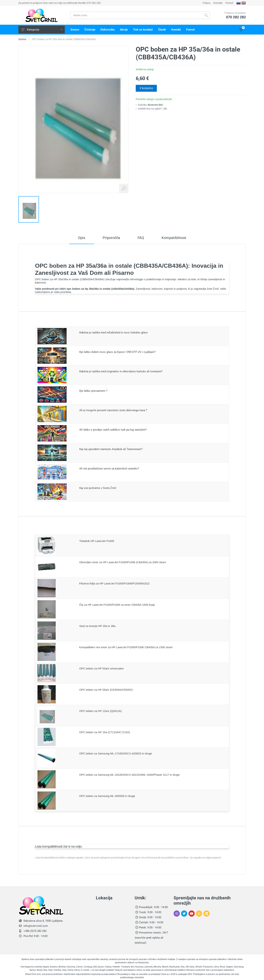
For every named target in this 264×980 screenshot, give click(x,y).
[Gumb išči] (206, 15)
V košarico (146, 88)
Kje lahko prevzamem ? (93, 391)
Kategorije (42, 30)
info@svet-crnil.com (35, 926)
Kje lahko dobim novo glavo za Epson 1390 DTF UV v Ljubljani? (117, 352)
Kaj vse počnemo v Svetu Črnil (98, 488)
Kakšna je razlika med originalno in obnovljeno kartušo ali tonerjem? (121, 371)
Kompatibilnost (174, 238)
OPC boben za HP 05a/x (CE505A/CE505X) (106, 690)
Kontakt (218, 3)
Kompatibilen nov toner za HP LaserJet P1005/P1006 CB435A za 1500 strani (126, 647)
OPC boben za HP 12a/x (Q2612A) (101, 711)
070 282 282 (94, 3)
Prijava (207, 3)
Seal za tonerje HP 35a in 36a (97, 626)
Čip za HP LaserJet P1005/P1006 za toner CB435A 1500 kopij (117, 605)
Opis (82, 238)
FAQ (141, 238)
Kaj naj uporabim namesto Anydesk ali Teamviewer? (111, 449)
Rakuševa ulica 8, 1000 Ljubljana (43, 921)
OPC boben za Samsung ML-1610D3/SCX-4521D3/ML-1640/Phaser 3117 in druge (130, 775)
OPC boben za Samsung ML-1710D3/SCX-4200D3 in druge (116, 753)
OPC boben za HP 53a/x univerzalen (102, 668)
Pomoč (229, 3)
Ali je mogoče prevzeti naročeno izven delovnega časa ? (113, 410)
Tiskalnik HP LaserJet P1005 (97, 541)
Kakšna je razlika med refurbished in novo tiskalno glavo (114, 333)
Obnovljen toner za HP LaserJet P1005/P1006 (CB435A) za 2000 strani (123, 562)
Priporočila (111, 238)
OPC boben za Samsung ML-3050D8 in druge (107, 796)
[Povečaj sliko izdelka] (124, 189)
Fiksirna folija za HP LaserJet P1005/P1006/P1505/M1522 (115, 583)
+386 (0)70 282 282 (35, 931)
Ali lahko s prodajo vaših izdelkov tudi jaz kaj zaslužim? (113, 430)
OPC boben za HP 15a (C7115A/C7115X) (105, 732)
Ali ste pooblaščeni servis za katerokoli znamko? (109, 469)
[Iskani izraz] (136, 15)
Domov (22, 39)
